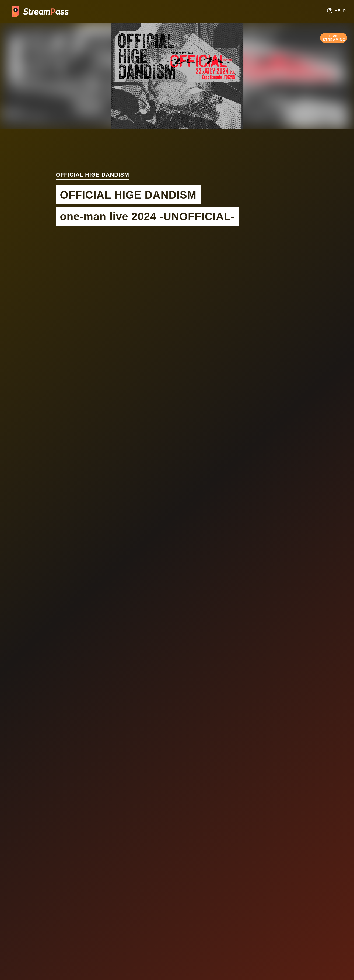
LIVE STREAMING (334, 38)
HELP (336, 11)
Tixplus (40, 12)
